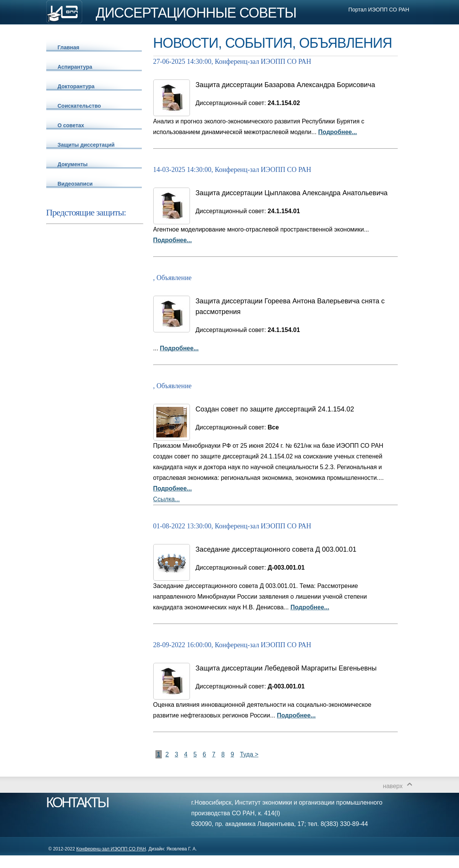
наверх (393, 786)
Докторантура (76, 86)
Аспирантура (75, 67)
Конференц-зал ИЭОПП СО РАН (111, 849)
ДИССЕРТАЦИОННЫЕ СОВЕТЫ (196, 13)
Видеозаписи (75, 184)
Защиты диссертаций (86, 145)
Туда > (249, 754)
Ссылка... (167, 499)
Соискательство (79, 106)
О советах (71, 125)
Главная (69, 47)
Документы (73, 164)
